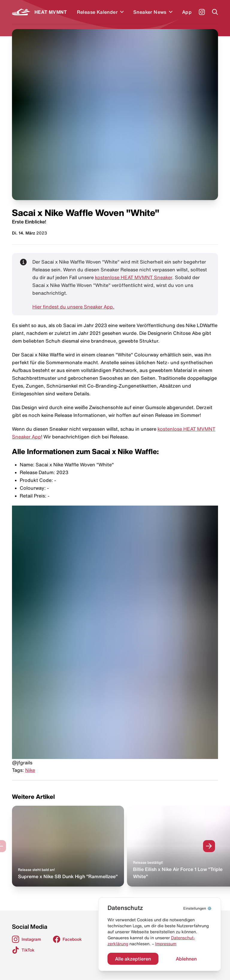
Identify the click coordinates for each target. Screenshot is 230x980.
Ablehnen (186, 959)
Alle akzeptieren (133, 959)
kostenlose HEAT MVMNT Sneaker (134, 277)
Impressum (166, 944)
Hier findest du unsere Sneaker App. (73, 307)
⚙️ (198, 908)
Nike (30, 770)
